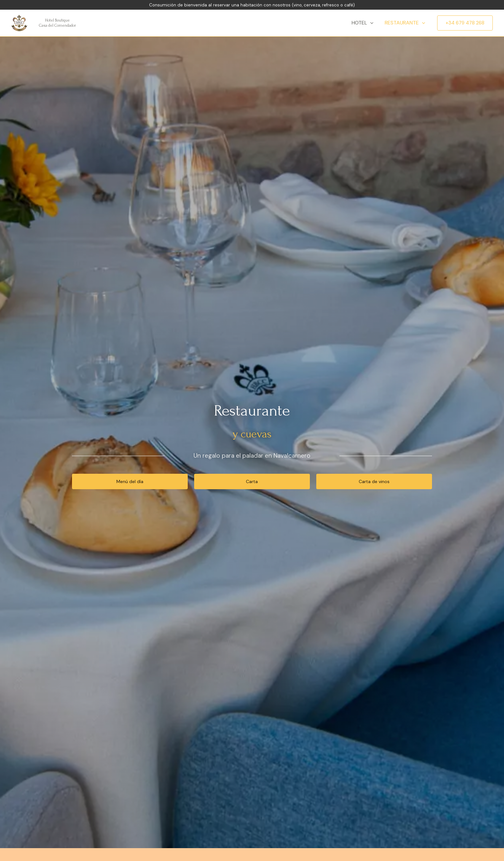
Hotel (364, 23)
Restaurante (405, 23)
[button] (130, 481)
